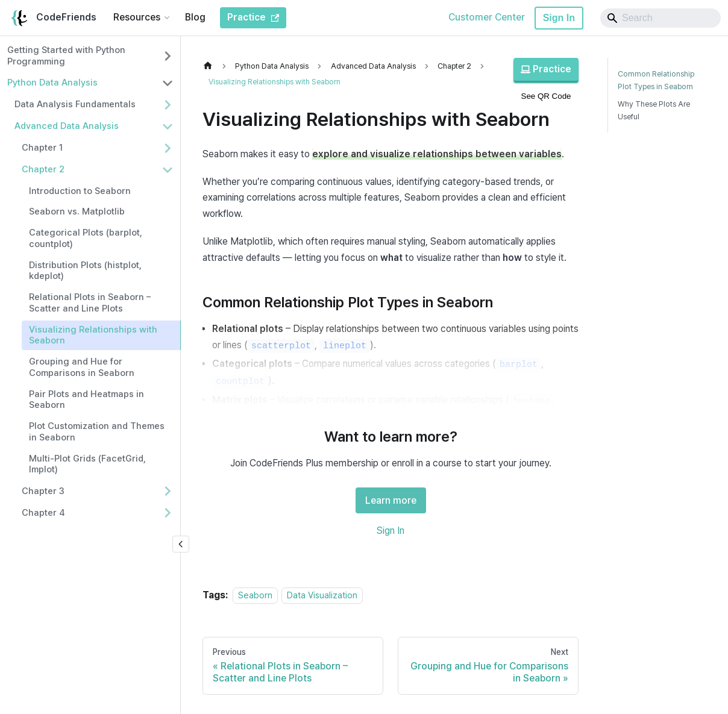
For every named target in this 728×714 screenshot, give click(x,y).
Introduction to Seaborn (80, 191)
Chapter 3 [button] (43, 491)
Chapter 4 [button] (43, 513)
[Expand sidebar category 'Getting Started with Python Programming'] (168, 56)
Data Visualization (322, 595)
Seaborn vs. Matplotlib (77, 211)
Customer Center (487, 17)
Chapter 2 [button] (43, 169)
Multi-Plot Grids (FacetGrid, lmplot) (87, 464)
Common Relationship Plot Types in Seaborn (656, 80)
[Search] (661, 18)
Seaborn (255, 595)
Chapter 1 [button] (42, 148)
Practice (546, 69)
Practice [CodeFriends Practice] (253, 17)
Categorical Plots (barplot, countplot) (86, 238)
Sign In (559, 18)
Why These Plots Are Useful (654, 110)
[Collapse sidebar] (181, 544)
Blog (195, 17)
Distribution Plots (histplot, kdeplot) (85, 271)
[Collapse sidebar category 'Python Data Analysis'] (168, 83)
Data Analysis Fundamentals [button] (75, 104)
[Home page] (211, 66)
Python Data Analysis (52, 83)
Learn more (391, 500)
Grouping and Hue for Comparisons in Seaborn (82, 367)
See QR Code (546, 96)
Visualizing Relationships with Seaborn (93, 335)
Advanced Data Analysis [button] (67, 126)
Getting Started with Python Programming (66, 56)
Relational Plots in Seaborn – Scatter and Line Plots (90, 303)
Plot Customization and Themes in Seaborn (97, 432)
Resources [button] (137, 17)
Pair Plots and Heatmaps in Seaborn (86, 400)
